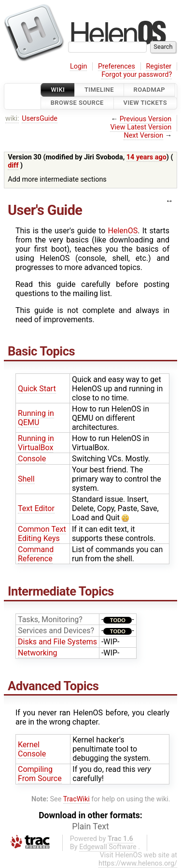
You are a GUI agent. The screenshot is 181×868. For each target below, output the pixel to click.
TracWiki (77, 799)
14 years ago (146, 157)
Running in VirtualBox (36, 443)
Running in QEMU (36, 418)
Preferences (117, 66)
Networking (38, 653)
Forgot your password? (137, 75)
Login (79, 66)
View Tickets (145, 103)
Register (159, 66)
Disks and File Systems (57, 642)
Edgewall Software (108, 847)
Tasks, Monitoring (48, 619)
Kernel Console (32, 749)
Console (32, 459)
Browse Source (77, 103)
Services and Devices (54, 631)
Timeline (99, 90)
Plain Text (90, 826)
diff (13, 165)
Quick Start (37, 389)
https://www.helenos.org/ (138, 863)
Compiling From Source (40, 774)
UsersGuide (40, 119)
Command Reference (36, 554)
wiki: (12, 119)
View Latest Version (141, 127)
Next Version (143, 135)
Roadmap (150, 90)
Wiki (58, 90)
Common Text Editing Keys (42, 534)
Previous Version (146, 119)
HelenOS (123, 231)
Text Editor (36, 508)
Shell (26, 479)
